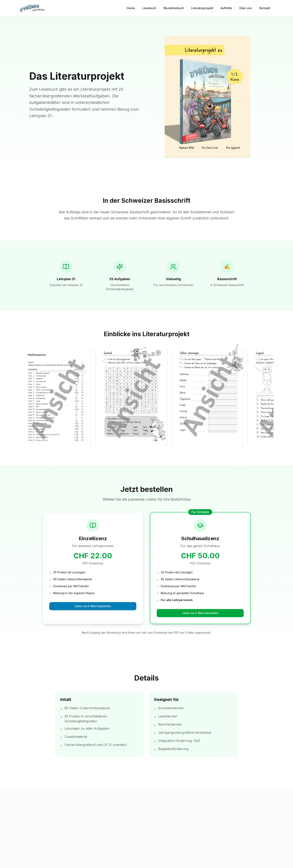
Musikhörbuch (174, 8)
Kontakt (265, 8)
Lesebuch (149, 8)
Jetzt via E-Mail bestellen (93, 606)
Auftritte (226, 8)
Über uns (246, 8)
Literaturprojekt (202, 8)
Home (131, 8)
